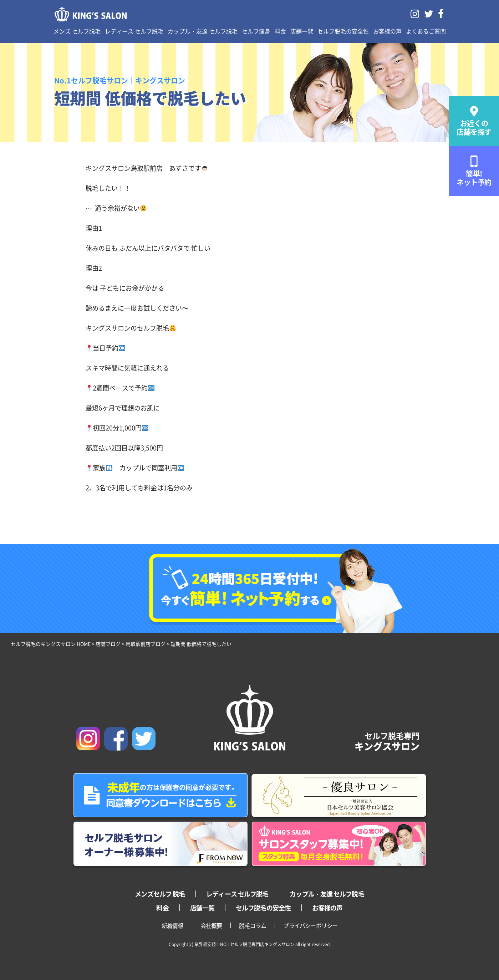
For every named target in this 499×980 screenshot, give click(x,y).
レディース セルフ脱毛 (134, 31)
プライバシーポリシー (310, 925)
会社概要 (211, 925)
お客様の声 (387, 31)
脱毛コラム (253, 925)
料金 (280, 31)
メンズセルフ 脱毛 (160, 894)
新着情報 (172, 925)
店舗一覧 (302, 31)
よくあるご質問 (426, 31)
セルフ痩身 (256, 31)
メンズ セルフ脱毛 (77, 31)
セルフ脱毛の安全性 (343, 31)
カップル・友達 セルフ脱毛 (203, 31)
